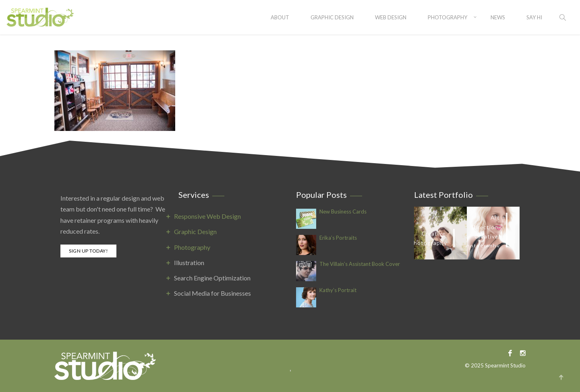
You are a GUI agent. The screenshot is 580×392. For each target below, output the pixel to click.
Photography (447, 17)
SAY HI (534, 17)
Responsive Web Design (207, 216)
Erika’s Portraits (338, 238)
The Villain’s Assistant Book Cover (360, 264)
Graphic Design (332, 17)
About (280, 17)
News (498, 17)
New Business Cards (343, 212)
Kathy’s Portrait (338, 290)
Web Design (391, 17)
